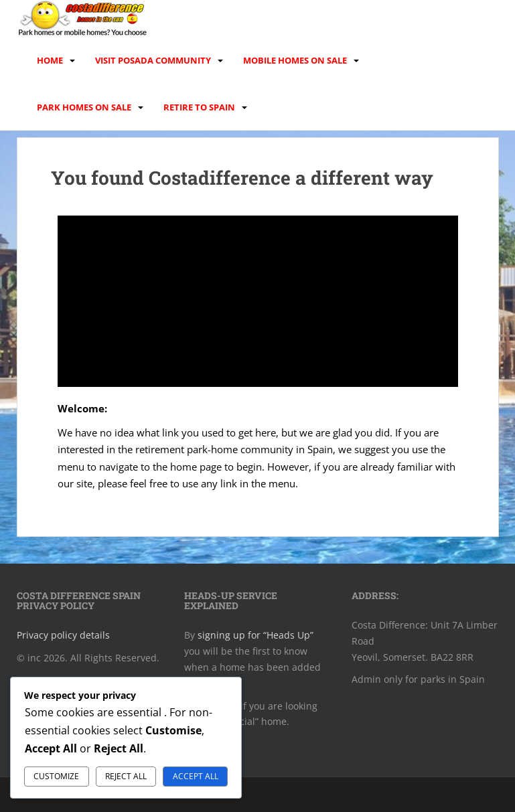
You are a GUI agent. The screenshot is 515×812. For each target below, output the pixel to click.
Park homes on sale (84, 107)
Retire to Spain (199, 107)
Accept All (196, 776)
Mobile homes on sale (295, 60)
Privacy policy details (63, 635)
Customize (56, 776)
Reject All (126, 776)
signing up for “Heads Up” (255, 635)
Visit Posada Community (153, 60)
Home (50, 60)
